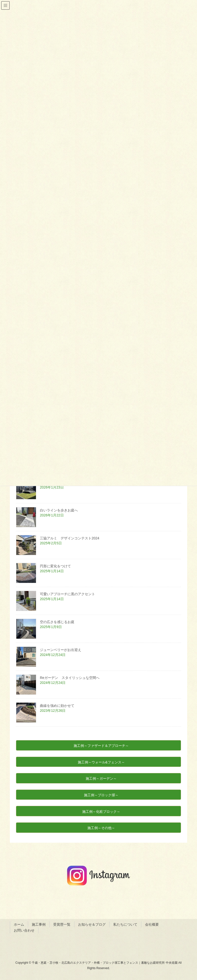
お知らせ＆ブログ (92, 924)
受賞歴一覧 (62, 924)
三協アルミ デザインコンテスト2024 (71, 538)
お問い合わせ (24, 930)
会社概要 (152, 924)
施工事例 (39, 924)
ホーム (19, 924)
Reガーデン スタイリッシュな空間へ (71, 678)
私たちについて (125, 924)
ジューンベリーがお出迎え (61, 650)
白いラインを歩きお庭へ (59, 510)
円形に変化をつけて (55, 566)
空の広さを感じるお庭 (57, 622)
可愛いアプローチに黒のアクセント (67, 594)
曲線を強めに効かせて (57, 706)
